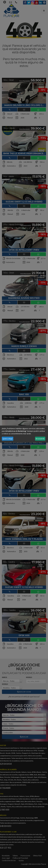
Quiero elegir (8, 439)
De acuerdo (40, 439)
